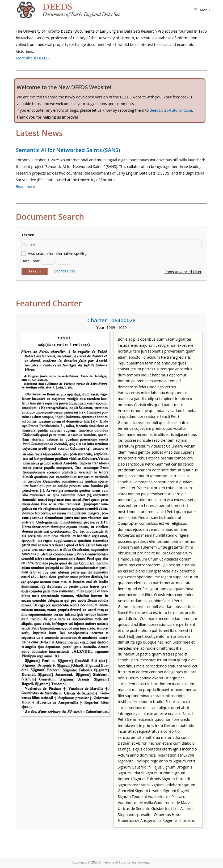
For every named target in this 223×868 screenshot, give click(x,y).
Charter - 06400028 (112, 320)
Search (35, 271)
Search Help (65, 271)
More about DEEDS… (34, 58)
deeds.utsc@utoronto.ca (171, 110)
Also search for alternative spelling (58, 253)
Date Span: (31, 261)
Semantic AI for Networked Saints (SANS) (68, 150)
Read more (25, 186)
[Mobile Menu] (202, 10)
